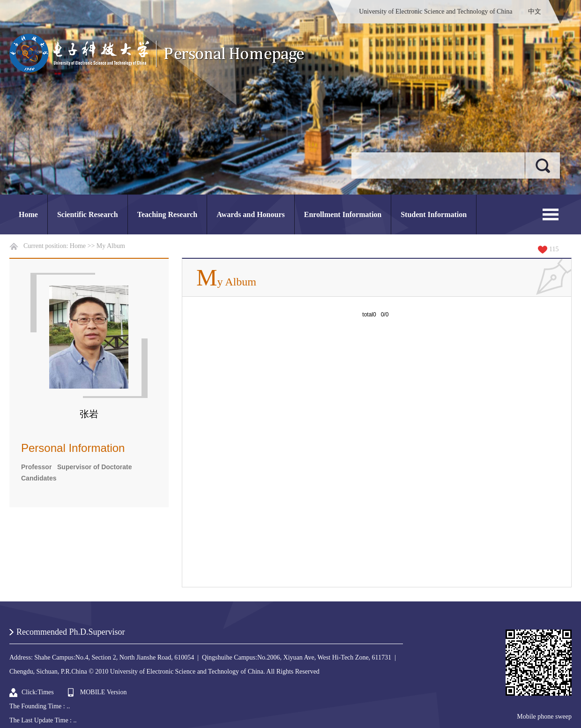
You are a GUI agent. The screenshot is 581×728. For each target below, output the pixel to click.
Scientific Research (88, 214)
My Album (111, 246)
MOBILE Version (104, 692)
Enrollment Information (343, 214)
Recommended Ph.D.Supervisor (71, 632)
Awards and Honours (251, 214)
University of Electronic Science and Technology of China (436, 11)
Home (28, 214)
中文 (535, 11)
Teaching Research (167, 214)
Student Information (434, 214)
